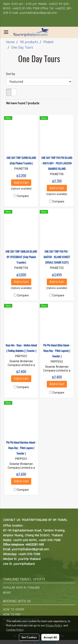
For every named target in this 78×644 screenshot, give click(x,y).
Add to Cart (21, 183)
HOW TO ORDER (14, 609)
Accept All (50, 637)
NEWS (7, 592)
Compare (23, 196)
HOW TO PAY (12, 614)
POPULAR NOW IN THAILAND (21, 587)
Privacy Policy (54, 625)
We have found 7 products (23, 103)
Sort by (11, 74)
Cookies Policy (15, 629)
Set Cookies (29, 637)
